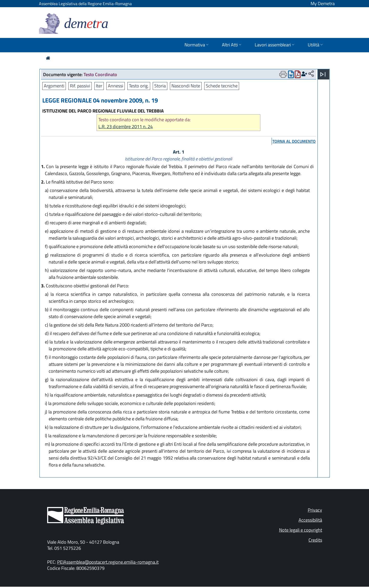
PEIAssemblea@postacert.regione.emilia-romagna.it (108, 562)
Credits (315, 540)
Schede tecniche (222, 86)
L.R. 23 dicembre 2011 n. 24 (126, 126)
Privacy (315, 510)
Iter (99, 86)
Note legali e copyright (301, 530)
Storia (160, 86)
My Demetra (323, 3)
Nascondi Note (186, 86)
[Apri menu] (323, 74)
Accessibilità (310, 520)
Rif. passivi (80, 86)
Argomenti (54, 86)
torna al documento (294, 141)
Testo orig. (139, 86)
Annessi (116, 86)
